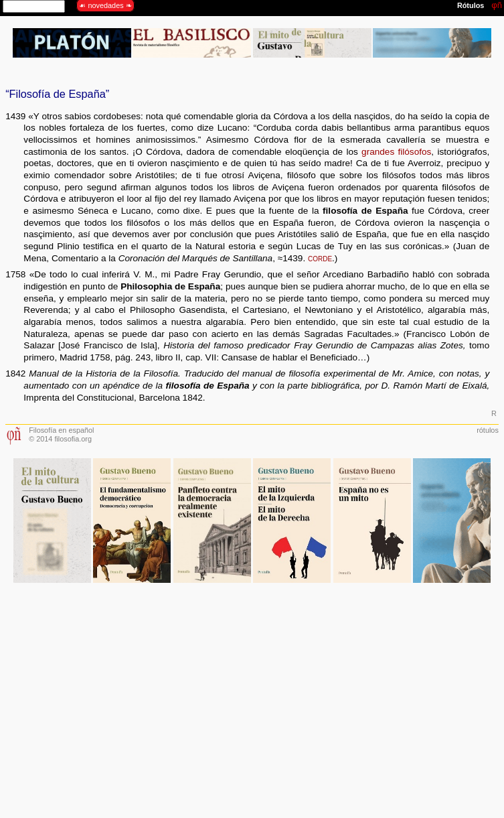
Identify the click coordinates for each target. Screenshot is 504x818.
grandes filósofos (396, 152)
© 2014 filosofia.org (60, 439)
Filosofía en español (61, 430)
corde (320, 258)
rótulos (488, 430)
